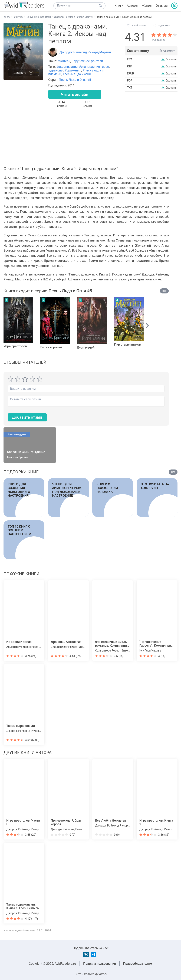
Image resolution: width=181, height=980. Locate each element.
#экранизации (67, 67)
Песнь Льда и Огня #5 (75, 80)
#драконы (56, 70)
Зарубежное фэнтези (87, 61)
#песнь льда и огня (77, 74)
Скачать (171, 59)
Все (164, 291)
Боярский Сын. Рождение (26, 452)
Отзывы (162, 6)
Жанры (147, 6)
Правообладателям (138, 964)
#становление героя (94, 67)
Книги (119, 6)
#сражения (73, 70)
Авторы (132, 6)
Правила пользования (100, 964)
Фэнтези (64, 61)
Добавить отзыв (27, 417)
